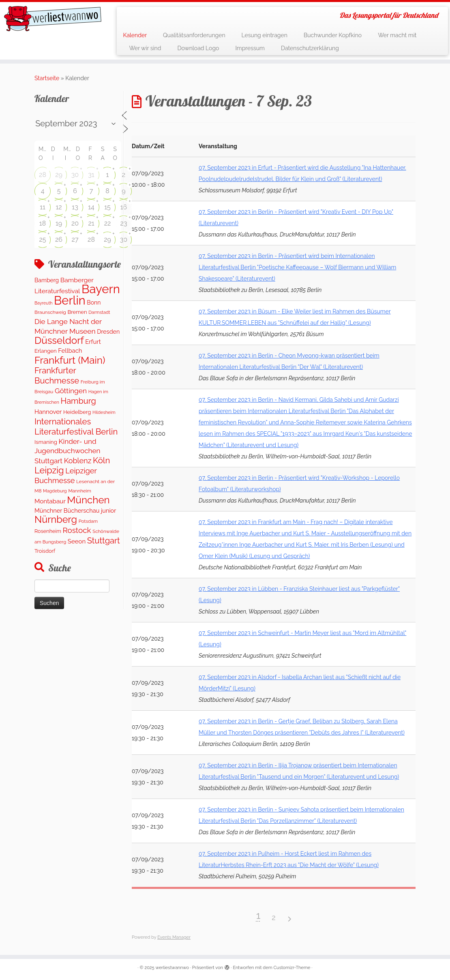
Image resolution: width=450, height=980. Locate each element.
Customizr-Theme (292, 968)
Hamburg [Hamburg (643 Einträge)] (78, 401)
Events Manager (174, 937)
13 (75, 207)
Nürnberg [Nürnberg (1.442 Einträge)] (56, 520)
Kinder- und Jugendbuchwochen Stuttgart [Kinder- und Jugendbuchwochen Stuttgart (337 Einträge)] (67, 451)
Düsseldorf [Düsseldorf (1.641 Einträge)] (59, 340)
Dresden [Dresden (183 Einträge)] (108, 332)
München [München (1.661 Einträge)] (88, 500)
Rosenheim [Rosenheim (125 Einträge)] (48, 531)
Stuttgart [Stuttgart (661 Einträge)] (104, 541)
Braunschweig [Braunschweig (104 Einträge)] (50, 312)
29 (59, 175)
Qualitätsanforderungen (194, 35)
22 (108, 223)
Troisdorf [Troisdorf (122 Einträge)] (45, 551)
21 (91, 223)
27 (75, 240)
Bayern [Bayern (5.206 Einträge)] (101, 289)
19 (59, 223)
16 (124, 207)
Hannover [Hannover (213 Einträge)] (48, 412)
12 (59, 207)
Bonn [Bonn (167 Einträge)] (94, 303)
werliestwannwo (172, 968)
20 (75, 223)
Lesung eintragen (265, 35)
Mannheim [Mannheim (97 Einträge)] (80, 491)
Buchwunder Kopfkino (333, 35)
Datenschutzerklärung (310, 48)
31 (91, 175)
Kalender (135, 35)
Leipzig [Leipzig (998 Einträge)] (49, 470)
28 (43, 175)
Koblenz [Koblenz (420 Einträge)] (78, 461)
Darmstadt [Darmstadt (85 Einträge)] (99, 312)
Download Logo (198, 48)
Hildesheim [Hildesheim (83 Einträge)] (104, 412)
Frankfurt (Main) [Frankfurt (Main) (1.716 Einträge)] (70, 360)
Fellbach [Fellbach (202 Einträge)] (70, 350)
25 (42, 240)
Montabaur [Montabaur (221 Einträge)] (50, 501)
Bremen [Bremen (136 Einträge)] (77, 312)
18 (43, 223)
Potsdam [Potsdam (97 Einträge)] (88, 521)
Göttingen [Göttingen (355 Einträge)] (71, 391)
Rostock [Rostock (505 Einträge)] (77, 530)
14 (91, 207)
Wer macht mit (397, 35)
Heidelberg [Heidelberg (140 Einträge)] (77, 412)
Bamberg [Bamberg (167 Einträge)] (47, 280)
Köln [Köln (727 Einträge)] (101, 460)
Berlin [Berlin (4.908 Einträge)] (70, 300)
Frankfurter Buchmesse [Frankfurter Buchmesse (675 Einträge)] (57, 375)
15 (107, 207)
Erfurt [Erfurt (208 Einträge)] (93, 342)
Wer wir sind (145, 48)
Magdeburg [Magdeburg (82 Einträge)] (55, 491)
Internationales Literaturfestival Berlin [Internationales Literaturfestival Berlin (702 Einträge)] (76, 426)
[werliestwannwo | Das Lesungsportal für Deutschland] (53, 19)
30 (75, 175)
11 (43, 207)
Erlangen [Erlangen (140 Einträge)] (46, 351)
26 (59, 240)
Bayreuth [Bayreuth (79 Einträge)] (43, 303)
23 (124, 223)
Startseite (47, 78)
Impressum (250, 48)
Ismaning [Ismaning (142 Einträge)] (46, 442)
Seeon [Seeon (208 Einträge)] (77, 541)
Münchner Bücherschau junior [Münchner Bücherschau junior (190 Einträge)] (75, 510)
